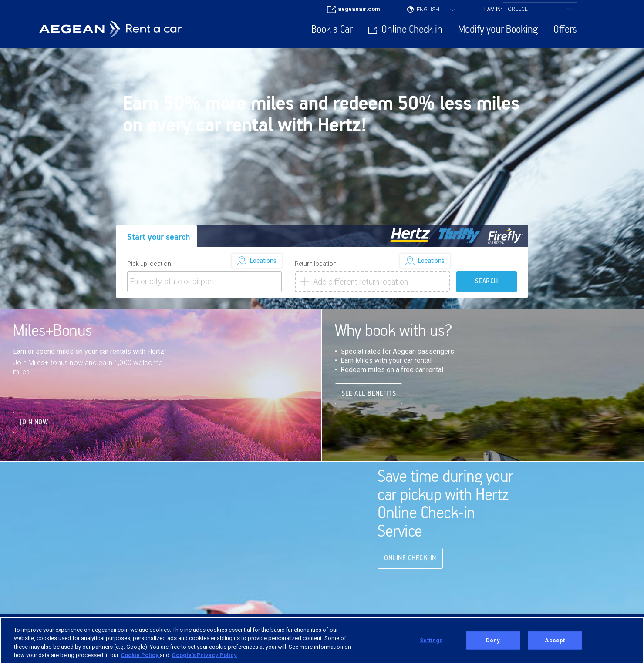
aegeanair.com (359, 9)
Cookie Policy (140, 655)
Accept (555, 640)
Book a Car (332, 30)
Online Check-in (410, 544)
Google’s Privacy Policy (204, 655)
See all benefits (369, 380)
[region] (322, 641)
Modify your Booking (498, 30)
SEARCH (487, 267)
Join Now (34, 408)
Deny (493, 640)
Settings (431, 640)
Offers (565, 30)
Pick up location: (150, 250)
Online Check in (412, 30)
